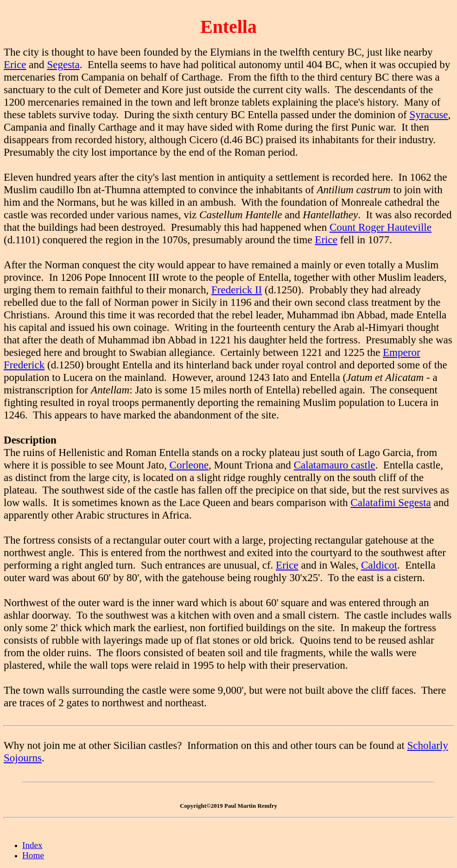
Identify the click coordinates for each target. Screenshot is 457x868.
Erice (15, 64)
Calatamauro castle (335, 465)
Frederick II (237, 290)
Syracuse (428, 114)
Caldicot (379, 565)
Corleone (189, 465)
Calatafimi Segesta (390, 502)
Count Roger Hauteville (381, 227)
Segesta (63, 64)
